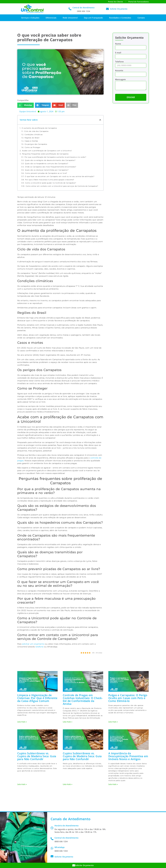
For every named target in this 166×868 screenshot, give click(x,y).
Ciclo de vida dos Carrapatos (36, 131)
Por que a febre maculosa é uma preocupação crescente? (50, 180)
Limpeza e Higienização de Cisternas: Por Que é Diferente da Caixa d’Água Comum (37, 698)
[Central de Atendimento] (70, 9)
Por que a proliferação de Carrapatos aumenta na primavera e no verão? (55, 157)
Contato (141, 18)
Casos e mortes (31, 141)
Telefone (119, 62)
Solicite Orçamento (119, 9)
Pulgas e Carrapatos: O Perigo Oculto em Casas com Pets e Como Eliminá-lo (128, 698)
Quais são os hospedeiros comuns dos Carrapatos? (47, 164)
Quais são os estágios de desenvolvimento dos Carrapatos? (50, 160)
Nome (118, 44)
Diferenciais (51, 18)
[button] (26, 105)
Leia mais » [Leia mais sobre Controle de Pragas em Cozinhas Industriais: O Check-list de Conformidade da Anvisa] (68, 722)
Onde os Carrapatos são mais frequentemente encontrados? (51, 167)
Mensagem (120, 80)
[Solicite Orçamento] (107, 9)
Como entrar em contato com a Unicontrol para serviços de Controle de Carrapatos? (62, 186)
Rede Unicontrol (70, 18)
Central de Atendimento (84, 8)
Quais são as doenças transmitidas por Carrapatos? (47, 170)
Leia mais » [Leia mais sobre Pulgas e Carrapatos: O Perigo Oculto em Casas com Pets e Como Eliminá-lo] (113, 722)
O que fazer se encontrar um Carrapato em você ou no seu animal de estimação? (60, 176)
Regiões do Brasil (32, 138)
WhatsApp (60, 847)
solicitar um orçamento (33, 644)
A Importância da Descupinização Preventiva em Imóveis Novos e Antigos (128, 756)
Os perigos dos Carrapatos (36, 144)
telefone (39, 647)
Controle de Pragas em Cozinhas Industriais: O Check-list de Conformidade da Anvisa (83, 699)
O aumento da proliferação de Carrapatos (39, 128)
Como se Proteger (33, 147)
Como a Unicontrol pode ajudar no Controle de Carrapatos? (50, 183)
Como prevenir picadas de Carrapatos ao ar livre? (46, 173)
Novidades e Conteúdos (120, 18)
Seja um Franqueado (93, 18)
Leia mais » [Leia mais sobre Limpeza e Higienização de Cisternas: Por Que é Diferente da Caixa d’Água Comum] (22, 722)
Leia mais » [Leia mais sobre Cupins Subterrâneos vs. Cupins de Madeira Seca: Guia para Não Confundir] (22, 784)
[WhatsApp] (52, 848)
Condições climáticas (34, 135)
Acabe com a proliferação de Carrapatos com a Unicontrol (47, 151)
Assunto (119, 71)
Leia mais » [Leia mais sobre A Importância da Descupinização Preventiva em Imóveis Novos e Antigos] (113, 784)
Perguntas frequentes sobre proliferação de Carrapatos (45, 154)
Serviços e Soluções (30, 18)
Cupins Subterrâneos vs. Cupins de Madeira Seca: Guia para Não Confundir (37, 756)
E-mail (118, 53)
